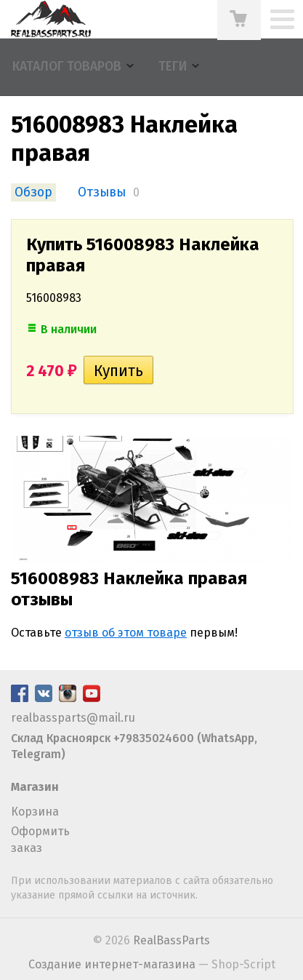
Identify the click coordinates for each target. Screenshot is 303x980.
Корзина (35, 812)
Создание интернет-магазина (112, 964)
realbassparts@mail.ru (73, 718)
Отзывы (102, 192)
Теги (173, 67)
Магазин (35, 787)
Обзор (33, 192)
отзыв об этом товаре (126, 633)
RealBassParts (171, 940)
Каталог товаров (67, 67)
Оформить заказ (40, 839)
